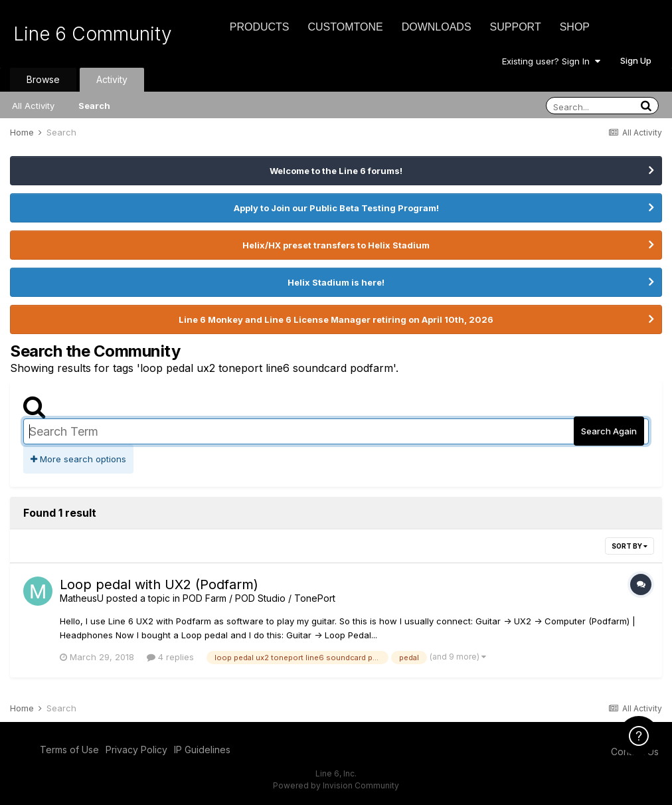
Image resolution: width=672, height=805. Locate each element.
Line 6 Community (93, 34)
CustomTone (345, 27)
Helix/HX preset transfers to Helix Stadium (336, 245)
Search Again (609, 431)
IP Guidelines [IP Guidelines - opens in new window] (202, 750)
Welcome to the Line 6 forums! (336, 171)
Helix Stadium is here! (336, 282)
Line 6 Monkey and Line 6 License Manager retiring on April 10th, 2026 (336, 319)
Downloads (437, 27)
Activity (112, 79)
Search (94, 106)
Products (260, 27)
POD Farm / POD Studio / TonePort (259, 598)
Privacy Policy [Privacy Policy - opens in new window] (136, 750)
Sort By (630, 546)
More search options (78, 459)
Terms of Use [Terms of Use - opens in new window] (69, 750)
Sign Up (636, 60)
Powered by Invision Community (336, 785)
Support (516, 27)
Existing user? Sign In (551, 61)
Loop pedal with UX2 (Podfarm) (159, 584)
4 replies (170, 657)
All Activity (33, 106)
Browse (43, 79)
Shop (575, 27)
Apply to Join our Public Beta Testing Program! (336, 208)
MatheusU (82, 598)
